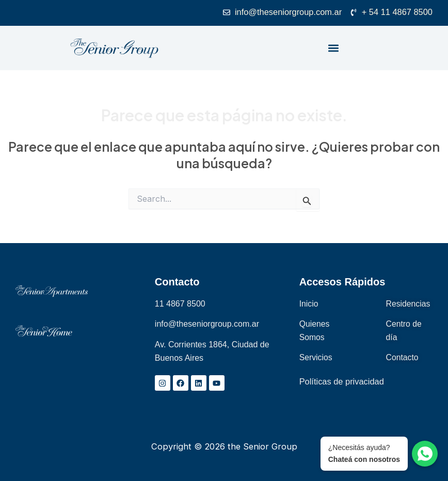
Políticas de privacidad (342, 382)
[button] (334, 48)
